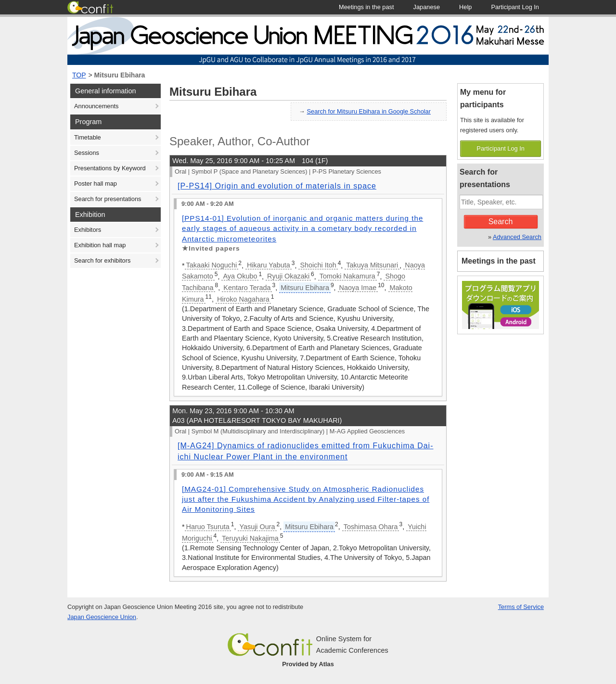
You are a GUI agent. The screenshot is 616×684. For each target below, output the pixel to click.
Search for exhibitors (102, 260)
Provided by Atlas (308, 664)
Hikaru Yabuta (269, 265)
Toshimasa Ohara (371, 527)
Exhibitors (88, 230)
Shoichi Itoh (318, 265)
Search (501, 222)
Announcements (96, 106)
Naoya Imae (358, 288)
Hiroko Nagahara (243, 299)
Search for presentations (108, 199)
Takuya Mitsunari (372, 265)
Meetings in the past (499, 261)
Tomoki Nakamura (347, 276)
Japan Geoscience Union (102, 617)
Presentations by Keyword (110, 168)
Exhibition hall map (100, 245)
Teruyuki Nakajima (250, 538)
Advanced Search (517, 237)
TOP (79, 75)
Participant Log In (500, 148)
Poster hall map (96, 184)
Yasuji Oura (257, 527)
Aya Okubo (240, 276)
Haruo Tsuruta (208, 527)
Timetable (88, 137)
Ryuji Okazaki (288, 276)
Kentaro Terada (247, 288)
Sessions (87, 153)
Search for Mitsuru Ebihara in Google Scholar (369, 111)
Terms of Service (521, 607)
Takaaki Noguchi (212, 265)
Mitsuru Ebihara (120, 75)
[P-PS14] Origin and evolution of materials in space (277, 186)
